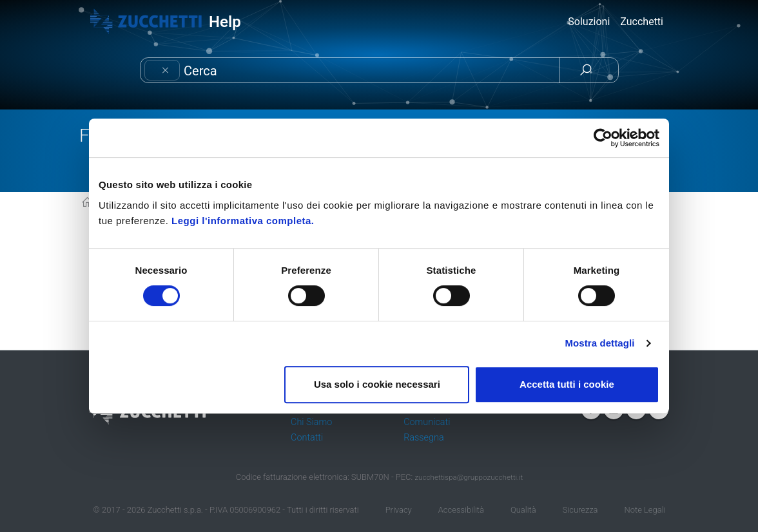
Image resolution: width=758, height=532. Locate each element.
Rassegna (423, 438)
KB (87, 203)
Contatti (307, 438)
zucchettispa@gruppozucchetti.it (469, 477)
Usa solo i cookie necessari (377, 384)
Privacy (399, 510)
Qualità (523, 510)
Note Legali (645, 510)
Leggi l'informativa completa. (243, 221)
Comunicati (427, 422)
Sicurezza (580, 510)
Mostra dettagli (599, 343)
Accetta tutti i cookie (567, 384)
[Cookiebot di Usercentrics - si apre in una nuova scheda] (603, 138)
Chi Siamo (311, 422)
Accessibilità (461, 510)
